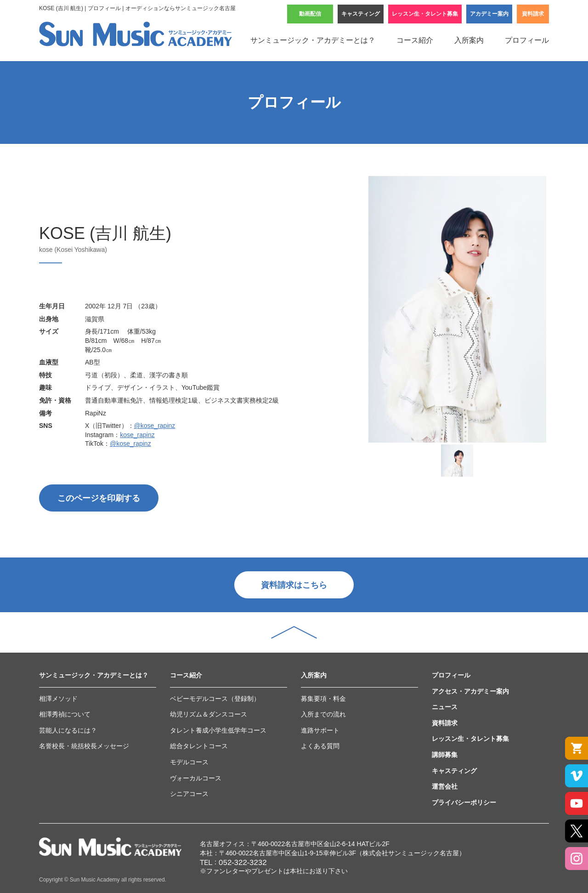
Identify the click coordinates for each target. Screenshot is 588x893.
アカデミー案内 (489, 14)
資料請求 (533, 14)
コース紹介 (415, 40)
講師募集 (445, 755)
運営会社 (445, 786)
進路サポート (320, 730)
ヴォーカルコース (196, 778)
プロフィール (527, 40)
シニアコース (189, 794)
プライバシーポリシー (464, 802)
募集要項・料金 (323, 699)
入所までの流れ (323, 714)
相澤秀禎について (65, 714)
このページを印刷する (99, 498)
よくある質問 (320, 746)
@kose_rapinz (155, 426)
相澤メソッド (58, 699)
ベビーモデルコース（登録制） (215, 699)
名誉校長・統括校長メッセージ (84, 746)
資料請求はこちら (294, 585)
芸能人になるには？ (68, 730)
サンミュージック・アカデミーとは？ (313, 40)
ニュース (445, 707)
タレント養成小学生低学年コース (218, 730)
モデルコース (189, 762)
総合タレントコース (199, 746)
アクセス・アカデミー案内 (470, 691)
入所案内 (469, 40)
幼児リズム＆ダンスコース (209, 714)
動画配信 (310, 14)
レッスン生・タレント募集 (425, 14)
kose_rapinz (137, 435)
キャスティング (361, 14)
